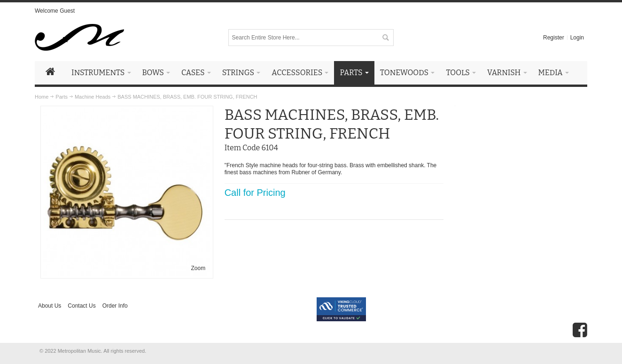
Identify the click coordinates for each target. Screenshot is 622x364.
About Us (50, 306)
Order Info (115, 306)
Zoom (198, 268)
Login (577, 38)
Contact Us (82, 306)
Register (554, 38)
